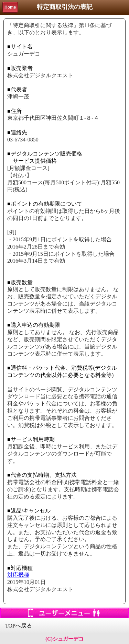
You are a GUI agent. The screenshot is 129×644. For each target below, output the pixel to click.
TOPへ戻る (19, 626)
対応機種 (18, 575)
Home (10, 7)
